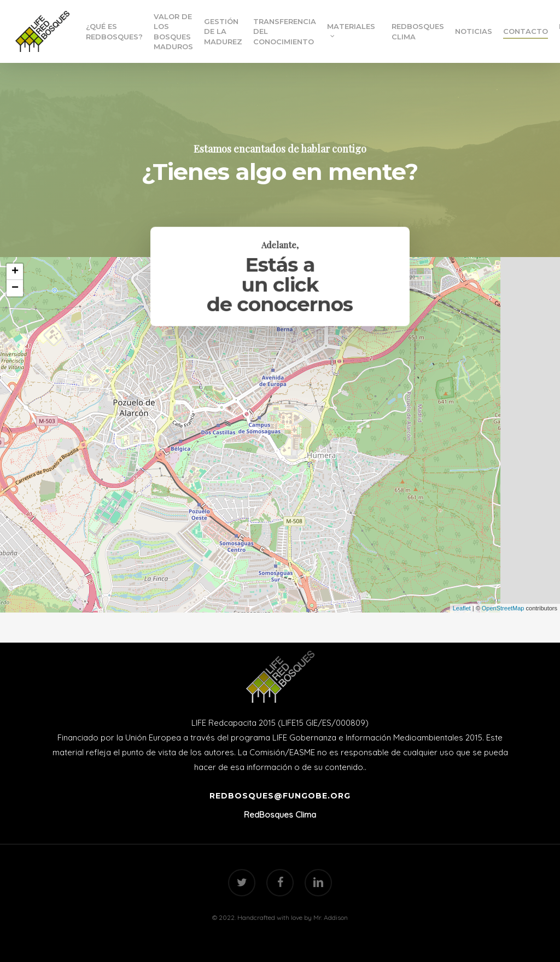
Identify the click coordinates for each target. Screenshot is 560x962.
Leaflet (462, 608)
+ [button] (15, 272)
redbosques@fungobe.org (280, 796)
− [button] (15, 288)
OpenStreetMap (503, 608)
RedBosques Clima (280, 815)
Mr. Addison (331, 917)
